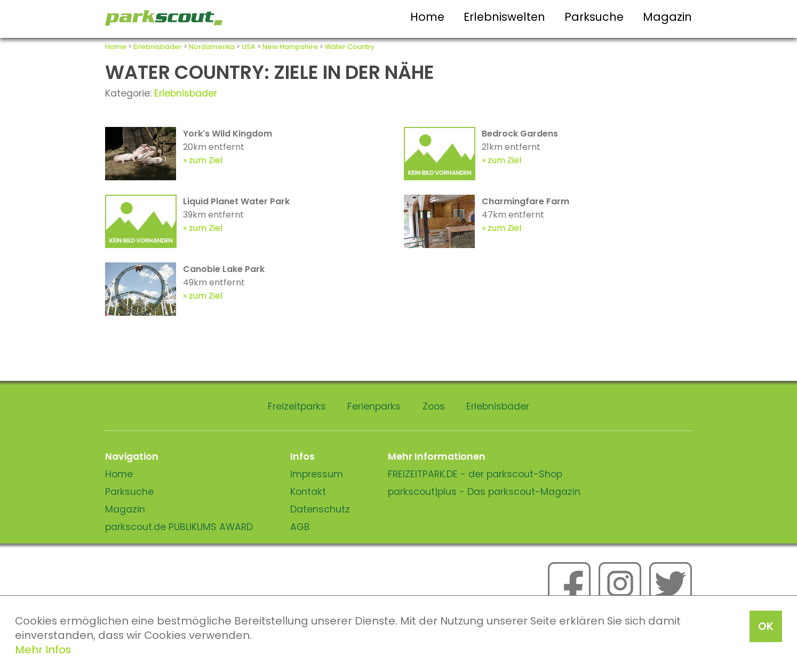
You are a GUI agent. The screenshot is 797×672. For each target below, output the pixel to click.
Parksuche (594, 17)
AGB (300, 527)
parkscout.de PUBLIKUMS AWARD (179, 527)
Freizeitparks (297, 406)
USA (249, 47)
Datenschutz (320, 509)
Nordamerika (212, 47)
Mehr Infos (43, 650)
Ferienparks (374, 406)
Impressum (317, 474)
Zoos (434, 406)
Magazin (667, 17)
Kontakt (308, 492)
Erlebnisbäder (158, 47)
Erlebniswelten (504, 17)
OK (766, 626)
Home (427, 17)
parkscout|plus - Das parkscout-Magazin (484, 492)
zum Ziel (206, 160)
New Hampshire (290, 47)
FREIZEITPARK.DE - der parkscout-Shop (475, 474)
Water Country (350, 47)
